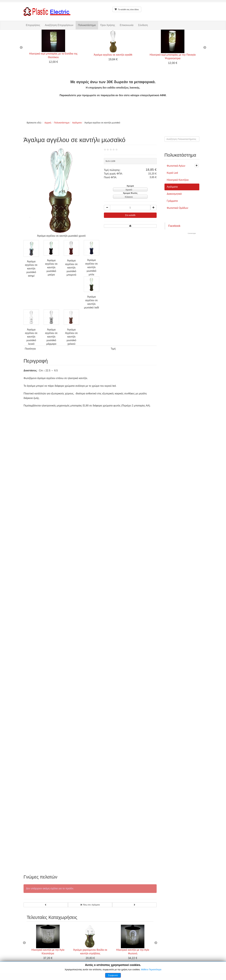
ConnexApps (192, 233)
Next (205, 48)
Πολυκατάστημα (87, 25)
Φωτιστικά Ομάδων (178, 208)
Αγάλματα (77, 123)
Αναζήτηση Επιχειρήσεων (59, 25)
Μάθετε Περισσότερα (151, 970)
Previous (21, 48)
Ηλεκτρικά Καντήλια (178, 180)
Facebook (174, 226)
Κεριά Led (172, 173)
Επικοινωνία (127, 25)
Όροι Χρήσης (108, 25)
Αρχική (48, 123)
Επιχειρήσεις (33, 25)
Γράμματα (172, 201)
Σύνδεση (143, 25)
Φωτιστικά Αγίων (176, 166)
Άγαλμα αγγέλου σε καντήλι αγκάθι (113, 55)
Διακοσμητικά (174, 194)
